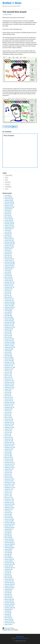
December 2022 (10, 262)
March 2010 (9, 518)
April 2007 (8, 576)
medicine (7, 184)
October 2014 (9, 426)
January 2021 (9, 301)
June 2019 (8, 332)
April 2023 (8, 256)
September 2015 (9, 407)
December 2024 (9, 222)
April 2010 (8, 516)
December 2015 (10, 402)
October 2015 (9, 406)
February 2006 (9, 599)
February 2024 (9, 239)
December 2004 (10, 623)
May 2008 (8, 554)
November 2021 (9, 284)
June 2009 (8, 533)
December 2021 (10, 282)
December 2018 (10, 342)
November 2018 (10, 344)
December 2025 (9, 202)
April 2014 (8, 436)
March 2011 (9, 498)
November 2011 (10, 484)
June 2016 (8, 392)
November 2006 (10, 584)
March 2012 (9, 478)
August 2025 (9, 209)
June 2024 (8, 232)
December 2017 (9, 362)
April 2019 (8, 336)
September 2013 (10, 447)
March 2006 (9, 598)
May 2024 (8, 234)
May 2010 (8, 514)
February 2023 (9, 259)
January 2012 (9, 481)
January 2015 (9, 421)
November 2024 (9, 224)
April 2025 (8, 215)
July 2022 (8, 271)
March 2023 (8, 257)
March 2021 (8, 297)
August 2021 (9, 289)
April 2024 (8, 235)
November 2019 (9, 324)
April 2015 (8, 416)
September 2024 (9, 227)
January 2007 (9, 581)
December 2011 (10, 483)
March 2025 (8, 217)
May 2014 (8, 434)
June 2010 (8, 513)
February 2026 (9, 199)
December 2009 (10, 523)
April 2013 (8, 456)
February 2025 (9, 219)
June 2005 (8, 613)
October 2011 (9, 486)
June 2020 (8, 312)
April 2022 (8, 276)
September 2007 (10, 568)
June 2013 (8, 452)
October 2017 (9, 366)
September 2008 (9, 548)
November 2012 (10, 464)
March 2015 (8, 417)
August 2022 (9, 269)
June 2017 (8, 372)
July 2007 (8, 571)
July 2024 (8, 230)
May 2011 (8, 494)
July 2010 (8, 511)
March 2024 (8, 237)
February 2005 (9, 619)
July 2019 (8, 331)
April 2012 (8, 476)
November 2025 (9, 204)
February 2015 (9, 419)
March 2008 (9, 558)
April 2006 (8, 596)
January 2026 (9, 200)
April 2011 (8, 496)
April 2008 (8, 556)
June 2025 (8, 212)
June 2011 (8, 493)
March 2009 (8, 538)
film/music (8, 182)
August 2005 (9, 609)
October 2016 (9, 386)
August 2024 (9, 229)
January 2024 (9, 240)
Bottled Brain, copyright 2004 (22, 638)
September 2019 (10, 327)
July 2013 (8, 451)
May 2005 (8, 614)
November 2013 (10, 444)
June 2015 (8, 412)
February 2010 (9, 519)
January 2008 (9, 561)
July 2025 (8, 210)
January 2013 (9, 461)
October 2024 (9, 225)
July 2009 (8, 531)
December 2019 (10, 322)
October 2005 (9, 606)
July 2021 (8, 291)
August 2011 (9, 489)
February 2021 (9, 299)
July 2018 (8, 351)
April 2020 (8, 316)
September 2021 (9, 287)
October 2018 (9, 346)
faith (6, 180)
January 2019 (9, 341)
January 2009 (9, 541)
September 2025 (9, 207)
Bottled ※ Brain (12, 3)
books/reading (9, 175)
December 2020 (10, 302)
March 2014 (9, 437)
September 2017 (10, 367)
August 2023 (9, 249)
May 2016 (8, 394)
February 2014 (9, 439)
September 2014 (9, 427)
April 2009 (8, 536)
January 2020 (9, 321)
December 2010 (9, 503)
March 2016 (9, 397)
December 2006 (10, 583)
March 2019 (8, 337)
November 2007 (10, 564)
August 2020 (9, 309)
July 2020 (8, 311)
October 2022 (9, 266)
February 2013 (9, 459)
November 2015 (9, 404)
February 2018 (9, 359)
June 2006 (8, 593)
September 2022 (9, 267)
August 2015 (9, 409)
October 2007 (9, 566)
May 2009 (8, 534)
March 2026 (8, 197)
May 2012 (8, 474)
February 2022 (9, 279)
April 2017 (8, 376)
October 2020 (9, 306)
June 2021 (8, 292)
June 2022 (8, 272)
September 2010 (9, 508)
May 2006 (8, 594)
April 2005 (8, 616)
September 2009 (9, 528)
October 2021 (9, 286)
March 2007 (8, 578)
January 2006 (9, 601)
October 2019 (9, 326)
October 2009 (9, 526)
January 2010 (9, 521)
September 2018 (10, 347)
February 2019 (9, 339)
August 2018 (9, 349)
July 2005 (8, 611)
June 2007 (8, 573)
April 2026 (8, 195)
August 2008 (9, 549)
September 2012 (9, 468)
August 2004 (9, 624)
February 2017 (9, 379)
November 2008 (10, 544)
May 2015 (8, 414)
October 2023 (9, 245)
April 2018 (8, 356)
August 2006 (9, 589)
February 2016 (9, 399)
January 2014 (9, 441)
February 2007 (9, 579)
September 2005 (10, 608)
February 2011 (9, 499)
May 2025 (8, 214)
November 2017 (10, 364)
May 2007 (8, 574)
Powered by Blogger (9, 628)
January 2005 (9, 621)
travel (7, 189)
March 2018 (9, 357)
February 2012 (9, 479)
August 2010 (9, 509)
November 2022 (10, 264)
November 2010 (10, 504)
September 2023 (9, 247)
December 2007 (9, 563)
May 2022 (8, 274)
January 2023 (9, 261)
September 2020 (10, 307)
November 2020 (10, 304)
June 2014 (8, 432)
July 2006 (8, 591)
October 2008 (9, 546)
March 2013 (9, 457)
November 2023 (10, 244)
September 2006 (9, 588)
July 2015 (8, 411)
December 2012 (10, 462)
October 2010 (9, 506)
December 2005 (9, 603)
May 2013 (8, 454)
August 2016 (9, 389)
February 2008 (9, 559)
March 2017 (8, 377)
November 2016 (9, 384)
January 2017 (9, 381)
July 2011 (8, 491)
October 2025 (9, 205)
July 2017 (8, 371)
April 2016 (8, 396)
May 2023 (8, 254)
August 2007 (9, 569)
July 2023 (8, 250)
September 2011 (10, 488)
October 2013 (9, 446)
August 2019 (9, 329)
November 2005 (10, 604)
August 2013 (9, 449)
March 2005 (8, 618)
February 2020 (9, 319)
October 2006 (9, 586)
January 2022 (9, 281)
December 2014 (9, 422)
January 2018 (9, 361)
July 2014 (8, 431)
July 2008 (8, 551)
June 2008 (8, 553)
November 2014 (9, 424)
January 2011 (9, 501)
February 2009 (9, 539)
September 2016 (9, 387)
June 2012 (8, 473)
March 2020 (9, 317)
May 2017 (8, 374)
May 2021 (8, 294)
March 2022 (8, 277)
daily (6, 178)
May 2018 (8, 354)
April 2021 (8, 296)
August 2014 (9, 429)
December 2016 (10, 382)
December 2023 (10, 242)
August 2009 (9, 529)
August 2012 (9, 469)
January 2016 (9, 401)
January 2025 (9, 220)
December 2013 (9, 442)
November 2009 (10, 524)
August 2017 (9, 369)
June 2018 (8, 352)
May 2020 (8, 314)
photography (8, 187)
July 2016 (8, 391)
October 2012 (9, 466)
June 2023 (8, 252)
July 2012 (8, 471)
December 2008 (10, 543)
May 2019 (8, 334)
